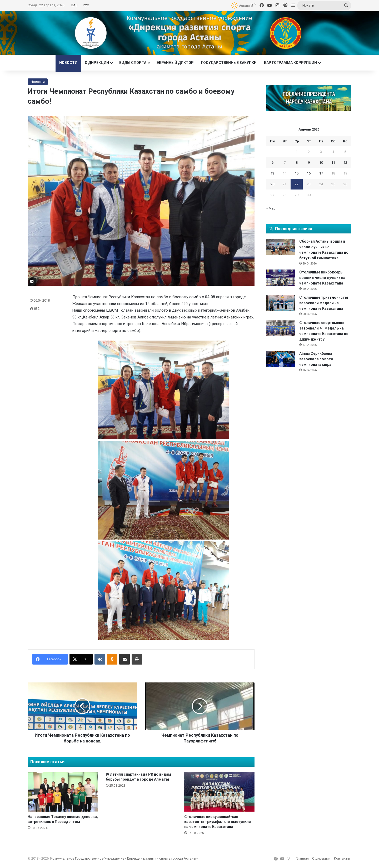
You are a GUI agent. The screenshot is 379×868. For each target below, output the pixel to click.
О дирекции (97, 63)
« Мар (271, 208)
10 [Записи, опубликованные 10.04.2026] (321, 163)
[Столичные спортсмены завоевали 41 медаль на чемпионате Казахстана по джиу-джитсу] (281, 328)
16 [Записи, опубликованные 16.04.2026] (309, 173)
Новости (68, 63)
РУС (86, 5)
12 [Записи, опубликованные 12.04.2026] (345, 163)
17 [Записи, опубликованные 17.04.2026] (321, 173)
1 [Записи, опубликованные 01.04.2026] (297, 152)
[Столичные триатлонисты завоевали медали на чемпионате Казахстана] (281, 303)
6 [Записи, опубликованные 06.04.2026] (273, 163)
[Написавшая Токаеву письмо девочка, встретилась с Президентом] (63, 792)
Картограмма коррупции (290, 63)
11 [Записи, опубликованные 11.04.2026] (333, 163)
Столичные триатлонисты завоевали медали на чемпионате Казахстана (324, 303)
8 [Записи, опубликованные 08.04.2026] (297, 163)
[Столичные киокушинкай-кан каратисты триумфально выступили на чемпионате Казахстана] (219, 792)
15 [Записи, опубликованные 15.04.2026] (297, 173)
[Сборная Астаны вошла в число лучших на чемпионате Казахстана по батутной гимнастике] (281, 247)
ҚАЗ (74, 5)
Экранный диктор (175, 63)
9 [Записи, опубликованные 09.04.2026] (309, 163)
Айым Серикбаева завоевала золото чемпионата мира (316, 359)
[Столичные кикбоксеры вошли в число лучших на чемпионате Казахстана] (281, 278)
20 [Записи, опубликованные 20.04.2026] (272, 184)
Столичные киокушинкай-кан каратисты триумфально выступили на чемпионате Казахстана (218, 822)
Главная (302, 858)
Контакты (342, 858)
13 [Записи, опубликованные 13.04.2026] (272, 173)
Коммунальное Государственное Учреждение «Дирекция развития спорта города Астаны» (124, 858)
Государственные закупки (229, 63)
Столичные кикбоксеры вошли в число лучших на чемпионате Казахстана (322, 278)
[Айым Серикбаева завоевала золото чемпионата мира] (281, 359)
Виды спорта (133, 63)
